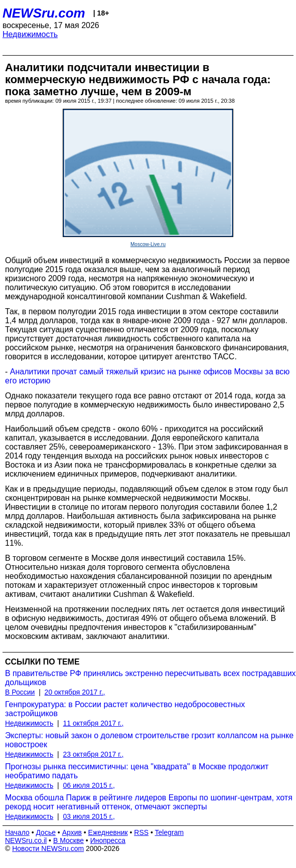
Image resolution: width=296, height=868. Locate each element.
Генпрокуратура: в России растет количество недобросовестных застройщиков (125, 709)
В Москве (68, 840)
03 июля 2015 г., (89, 816)
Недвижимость (30, 34)
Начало (17, 832)
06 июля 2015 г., (89, 785)
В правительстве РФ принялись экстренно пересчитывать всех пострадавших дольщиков (151, 678)
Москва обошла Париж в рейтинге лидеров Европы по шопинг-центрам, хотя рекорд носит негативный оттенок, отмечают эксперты (149, 802)
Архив (72, 832)
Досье (46, 832)
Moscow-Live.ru (148, 244)
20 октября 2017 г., (75, 692)
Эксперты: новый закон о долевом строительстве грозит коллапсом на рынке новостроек (149, 740)
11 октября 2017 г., (94, 723)
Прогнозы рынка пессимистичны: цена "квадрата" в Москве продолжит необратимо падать (137, 771)
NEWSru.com (44, 13)
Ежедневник (108, 832)
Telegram (170, 832)
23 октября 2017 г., (94, 754)
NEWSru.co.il (26, 840)
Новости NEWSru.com (48, 848)
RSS (141, 832)
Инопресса (108, 840)
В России (20, 692)
